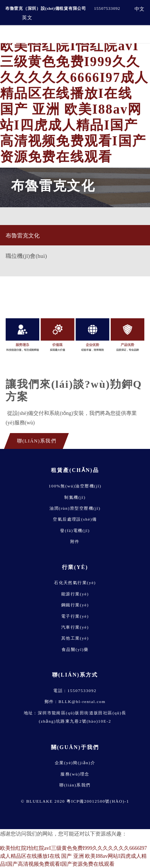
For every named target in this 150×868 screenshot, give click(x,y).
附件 (75, 541)
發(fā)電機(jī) (75, 530)
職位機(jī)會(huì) (26, 256)
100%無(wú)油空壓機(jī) (75, 486)
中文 (140, 9)
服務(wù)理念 (75, 774)
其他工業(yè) (75, 638)
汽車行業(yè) (75, 627)
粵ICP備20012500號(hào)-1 (98, 801)
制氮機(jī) (75, 497)
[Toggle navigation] (138, 34)
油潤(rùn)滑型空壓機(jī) (75, 508)
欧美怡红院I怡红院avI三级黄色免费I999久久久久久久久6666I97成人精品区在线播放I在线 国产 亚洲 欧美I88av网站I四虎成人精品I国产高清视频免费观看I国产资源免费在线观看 (73, 856)
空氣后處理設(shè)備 (75, 519)
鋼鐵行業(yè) (75, 605)
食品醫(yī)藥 (75, 649)
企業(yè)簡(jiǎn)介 (75, 763)
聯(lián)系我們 (75, 785)
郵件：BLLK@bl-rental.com (75, 701)
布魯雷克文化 (23, 235)
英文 (27, 18)
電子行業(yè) (75, 616)
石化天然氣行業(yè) (75, 583)
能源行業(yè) (75, 594)
